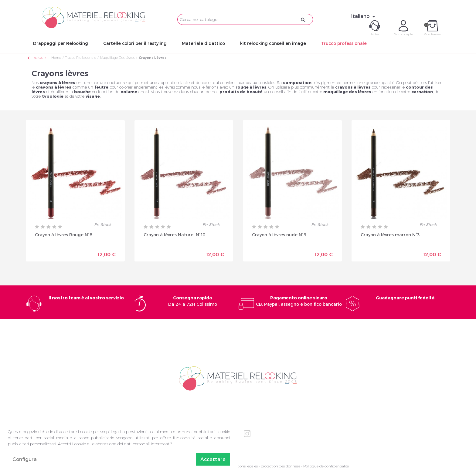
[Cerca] (245, 19)
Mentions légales (244, 466)
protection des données (280, 466)
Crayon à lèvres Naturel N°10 (175, 235)
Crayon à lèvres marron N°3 (390, 235)
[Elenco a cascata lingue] (364, 16)
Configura (25, 459)
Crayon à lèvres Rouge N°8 (64, 235)
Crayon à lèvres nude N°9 (279, 235)
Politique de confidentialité (326, 466)
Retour (36, 58)
